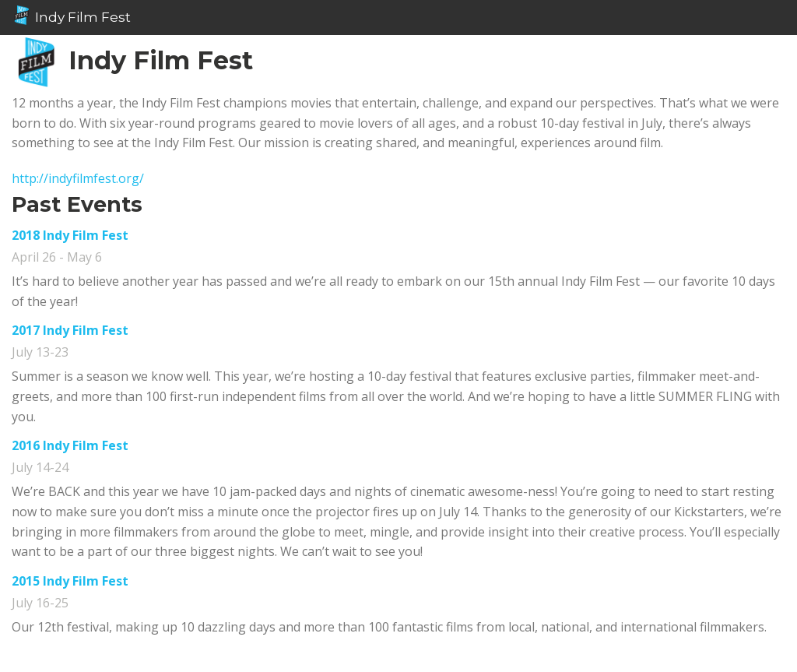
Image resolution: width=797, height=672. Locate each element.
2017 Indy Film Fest (70, 330)
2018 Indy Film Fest (70, 235)
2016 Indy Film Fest (70, 445)
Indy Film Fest (71, 16)
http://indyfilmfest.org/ (78, 178)
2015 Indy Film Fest (70, 581)
